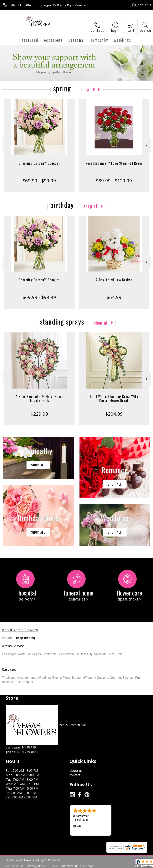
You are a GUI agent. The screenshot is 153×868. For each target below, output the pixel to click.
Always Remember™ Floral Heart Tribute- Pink (39, 398)
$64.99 (114, 297)
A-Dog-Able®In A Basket (114, 280)
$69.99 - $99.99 (39, 181)
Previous (6, 146)
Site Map (88, 866)
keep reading (26, 638)
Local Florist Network (64, 866)
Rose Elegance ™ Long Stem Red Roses (114, 163)
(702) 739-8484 (20, 5)
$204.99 (114, 414)
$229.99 (39, 414)
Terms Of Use (15, 866)
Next (147, 146)
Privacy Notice (37, 866)
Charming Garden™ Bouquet (39, 163)
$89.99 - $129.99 (114, 181)
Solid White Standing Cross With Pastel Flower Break (114, 398)
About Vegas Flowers (20, 630)
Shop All (88, 89)
